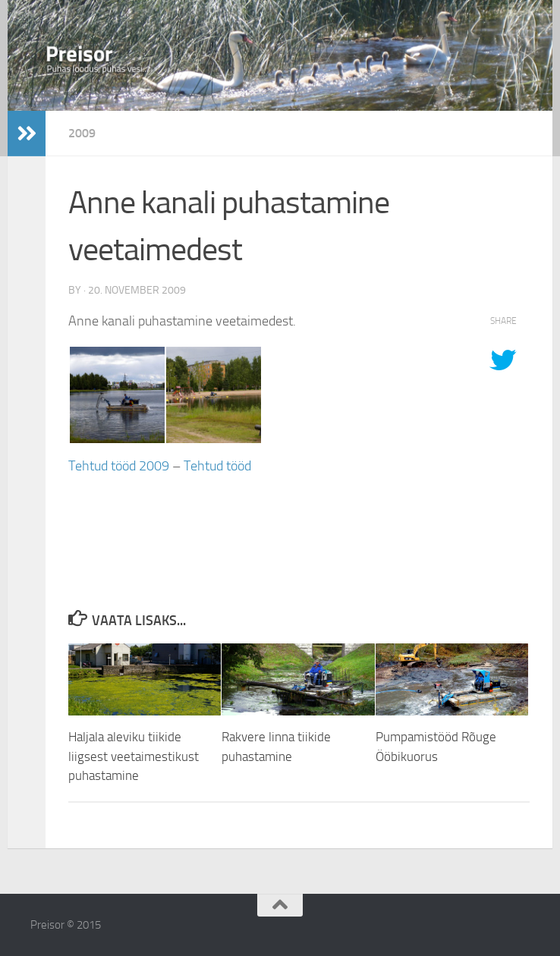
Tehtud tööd (217, 466)
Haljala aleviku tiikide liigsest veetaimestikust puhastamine (134, 756)
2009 (82, 133)
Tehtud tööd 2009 (119, 466)
